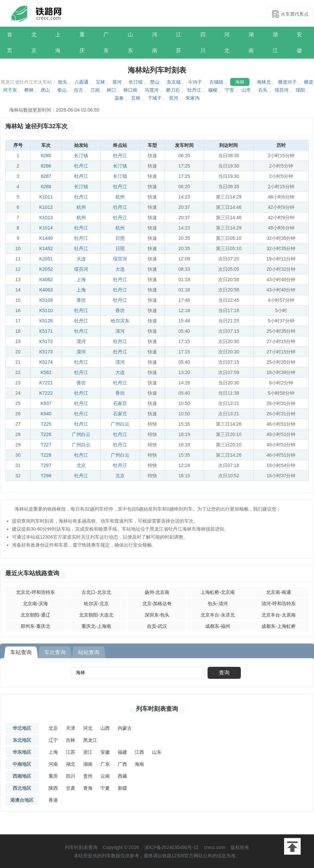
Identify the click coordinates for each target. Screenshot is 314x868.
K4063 (46, 290)
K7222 (46, 393)
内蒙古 (125, 728)
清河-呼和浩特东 (279, 604)
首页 (10, 42)
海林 (240, 82)
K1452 (46, 248)
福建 (122, 752)
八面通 (81, 82)
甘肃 (71, 788)
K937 (46, 403)
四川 (203, 42)
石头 (263, 90)
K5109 (46, 300)
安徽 (299, 42)
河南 (155, 42)
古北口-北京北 (96, 592)
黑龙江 (90, 740)
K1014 (46, 228)
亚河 (174, 98)
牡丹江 (194, 90)
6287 (46, 176)
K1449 (46, 238)
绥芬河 (282, 90)
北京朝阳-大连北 (96, 615)
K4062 (46, 279)
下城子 (155, 98)
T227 (46, 445)
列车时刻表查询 (157, 709)
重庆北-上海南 (96, 626)
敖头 (63, 82)
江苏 (179, 42)
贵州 (88, 776)
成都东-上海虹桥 (279, 626)
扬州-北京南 (157, 592)
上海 (58, 42)
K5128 (46, 321)
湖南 (251, 42)
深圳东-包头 (157, 615)
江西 (139, 752)
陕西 (53, 788)
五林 (136, 98)
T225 (46, 424)
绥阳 (300, 90)
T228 (46, 455)
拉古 (78, 90)
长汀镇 (136, 82)
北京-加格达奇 (157, 604)
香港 (53, 800)
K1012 (46, 207)
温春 (119, 98)
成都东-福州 (218, 626)
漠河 (120, 331)
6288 (46, 187)
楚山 (155, 82)
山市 (246, 90)
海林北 (264, 82)
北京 (34, 42)
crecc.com (215, 847)
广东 (106, 42)
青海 (88, 788)
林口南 (130, 90)
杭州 (120, 197)
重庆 (82, 42)
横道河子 (287, 82)
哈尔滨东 (120, 321)
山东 (130, 42)
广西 (122, 764)
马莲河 (152, 90)
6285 (46, 156)
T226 (46, 434)
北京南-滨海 (35, 604)
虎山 (45, 90)
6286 (46, 166)
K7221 (46, 383)
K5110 (46, 310)
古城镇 (216, 82)
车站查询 (21, 652)
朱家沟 (193, 98)
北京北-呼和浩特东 (35, 592)
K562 (46, 372)
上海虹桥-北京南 (218, 592)
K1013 (46, 217)
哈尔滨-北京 (96, 604)
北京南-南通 (279, 592)
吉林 (71, 740)
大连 (81, 259)
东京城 (174, 82)
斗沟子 (195, 82)
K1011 (46, 197)
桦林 (29, 90)
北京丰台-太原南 (279, 615)
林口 (111, 90)
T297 (46, 465)
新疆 (122, 788)
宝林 (100, 82)
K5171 (46, 331)
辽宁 (53, 740)
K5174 (46, 362)
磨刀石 (173, 90)
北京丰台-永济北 (218, 615)
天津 (71, 728)
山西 (105, 728)
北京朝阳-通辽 (35, 615)
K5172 (46, 341)
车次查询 (55, 652)
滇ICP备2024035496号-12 (171, 847)
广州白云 (120, 424)
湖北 (71, 764)
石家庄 (120, 403)
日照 (120, 238)
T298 (46, 476)
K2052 (46, 269)
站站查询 (89, 652)
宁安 (230, 90)
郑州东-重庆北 (35, 626)
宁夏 (105, 788)
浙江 (275, 42)
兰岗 (95, 90)
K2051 (46, 259)
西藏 (122, 776)
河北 (227, 42)
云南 (105, 776)
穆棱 (213, 90)
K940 (46, 414)
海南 (139, 764)
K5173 (46, 352)
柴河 (117, 82)
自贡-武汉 (157, 626)
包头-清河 (218, 604)
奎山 (62, 90)
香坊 (81, 300)
